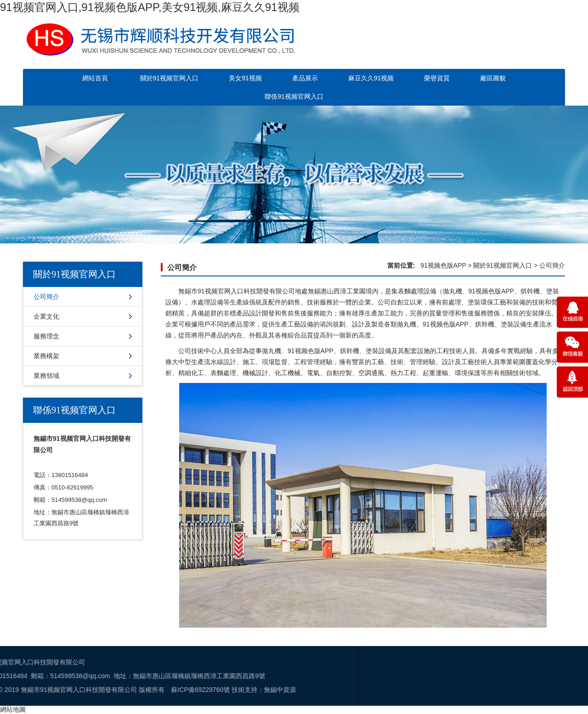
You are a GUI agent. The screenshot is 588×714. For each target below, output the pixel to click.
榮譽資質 (437, 78)
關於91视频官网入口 (170, 78)
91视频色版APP (443, 265)
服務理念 (46, 336)
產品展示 (305, 78)
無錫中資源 (117, 690)
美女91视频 (245, 78)
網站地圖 (13, 709)
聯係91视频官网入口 (294, 96)
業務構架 (46, 356)
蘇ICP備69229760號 (38, 690)
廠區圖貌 (493, 78)
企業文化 (46, 316)
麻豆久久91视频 (371, 78)
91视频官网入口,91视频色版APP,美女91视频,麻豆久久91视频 (150, 7)
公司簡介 (46, 297)
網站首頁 (95, 78)
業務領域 (46, 376)
